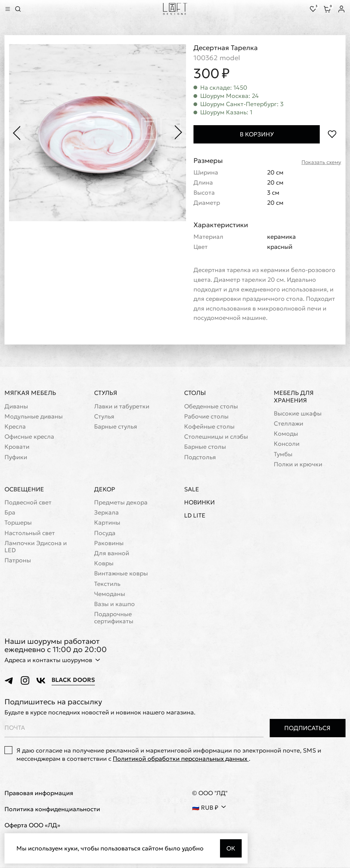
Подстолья (200, 458)
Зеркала (106, 513)
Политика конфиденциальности (52, 810)
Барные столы (205, 447)
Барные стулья (116, 427)
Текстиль (107, 584)
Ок (231, 848)
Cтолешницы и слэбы (216, 437)
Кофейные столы (209, 427)
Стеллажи (289, 424)
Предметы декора (121, 503)
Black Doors (73, 680)
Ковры (104, 564)
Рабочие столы (206, 417)
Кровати (17, 447)
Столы (195, 393)
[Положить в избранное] (332, 134)
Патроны (18, 561)
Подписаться (307, 728)
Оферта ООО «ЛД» (32, 826)
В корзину (257, 134)
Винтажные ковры (121, 574)
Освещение (24, 489)
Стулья (106, 393)
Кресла (15, 427)
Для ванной (112, 554)
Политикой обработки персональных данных (181, 759)
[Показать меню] (7, 9)
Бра (10, 513)
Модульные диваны (34, 417)
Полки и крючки (298, 465)
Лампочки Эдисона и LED (36, 547)
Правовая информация (39, 793)
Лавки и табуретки (122, 407)
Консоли (287, 444)
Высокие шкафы (298, 414)
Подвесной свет (28, 503)
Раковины (109, 543)
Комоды (286, 434)
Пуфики (16, 458)
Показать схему (321, 162)
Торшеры (18, 523)
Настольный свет (30, 533)
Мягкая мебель (30, 393)
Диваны (16, 407)
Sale (192, 490)
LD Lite (195, 516)
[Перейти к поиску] (18, 9)
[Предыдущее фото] (16, 133)
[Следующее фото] (179, 133)
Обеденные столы (211, 407)
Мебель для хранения (294, 397)
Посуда (105, 533)
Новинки (199, 503)
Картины (107, 523)
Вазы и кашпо (114, 604)
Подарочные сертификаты (114, 618)
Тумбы (283, 455)
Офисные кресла (29, 437)
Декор (105, 489)
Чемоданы (110, 594)
